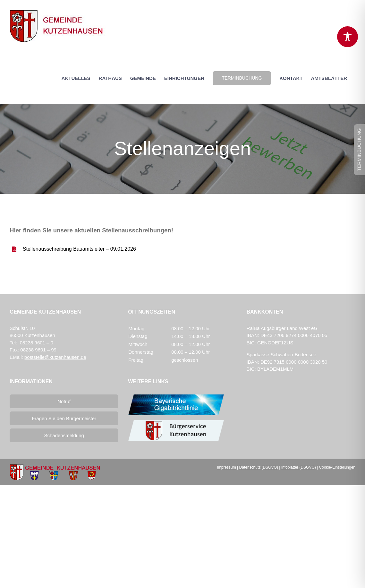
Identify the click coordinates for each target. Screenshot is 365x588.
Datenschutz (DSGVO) (259, 467)
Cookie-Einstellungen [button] (337, 467)
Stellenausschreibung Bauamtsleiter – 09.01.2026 (79, 249)
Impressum (226, 467)
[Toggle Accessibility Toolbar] (348, 37)
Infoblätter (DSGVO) (299, 467)
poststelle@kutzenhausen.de (55, 357)
